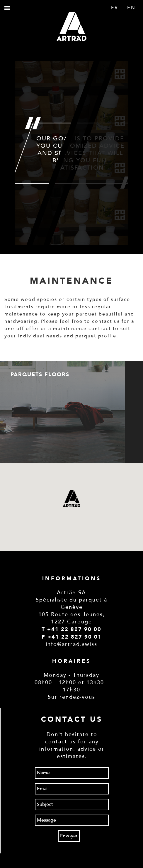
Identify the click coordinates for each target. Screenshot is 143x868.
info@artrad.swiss (71, 644)
